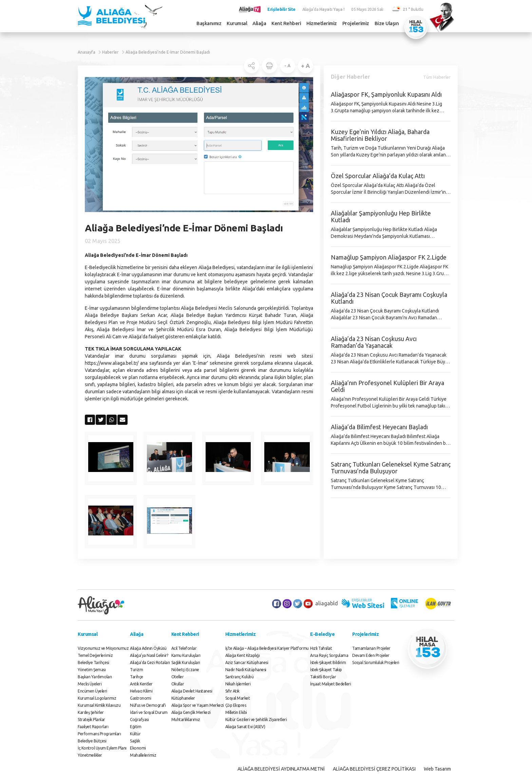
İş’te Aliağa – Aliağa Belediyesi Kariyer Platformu (267, 648)
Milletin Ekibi (236, 712)
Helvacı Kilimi (141, 691)
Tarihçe (137, 677)
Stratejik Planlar (91, 720)
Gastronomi (140, 698)
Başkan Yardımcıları (95, 677)
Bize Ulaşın (387, 23)
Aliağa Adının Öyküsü (148, 648)
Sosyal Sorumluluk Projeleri (376, 663)
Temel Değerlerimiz (95, 655)
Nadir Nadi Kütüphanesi (246, 670)
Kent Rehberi (286, 23)
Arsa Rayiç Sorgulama (329, 655)
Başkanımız (209, 23)
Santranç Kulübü (240, 677)
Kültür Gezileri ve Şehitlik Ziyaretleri (256, 720)
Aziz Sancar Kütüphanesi (247, 663)
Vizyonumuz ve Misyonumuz (103, 648)
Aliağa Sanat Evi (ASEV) (245, 727)
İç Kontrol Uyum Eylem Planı (102, 748)
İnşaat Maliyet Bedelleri (330, 684)
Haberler (110, 52)
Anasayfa (87, 52)
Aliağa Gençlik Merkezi (191, 712)
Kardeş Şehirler (91, 712)
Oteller (178, 677)
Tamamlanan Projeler (371, 648)
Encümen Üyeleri (92, 691)
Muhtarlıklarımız (186, 720)
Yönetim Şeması (92, 670)
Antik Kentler (141, 684)
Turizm (136, 670)
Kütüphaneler (183, 698)
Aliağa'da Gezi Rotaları (150, 663)
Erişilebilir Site (281, 9)
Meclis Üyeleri (90, 684)
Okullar (178, 684)
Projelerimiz (356, 23)
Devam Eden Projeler (371, 655)
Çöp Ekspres (236, 705)
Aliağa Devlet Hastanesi (192, 691)
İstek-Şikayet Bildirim (328, 663)
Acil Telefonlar (184, 648)
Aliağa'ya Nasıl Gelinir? (149, 655)
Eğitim (136, 727)
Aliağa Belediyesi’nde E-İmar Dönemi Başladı (168, 52)
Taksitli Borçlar (323, 677)
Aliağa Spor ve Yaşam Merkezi (198, 705)
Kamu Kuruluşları (186, 655)
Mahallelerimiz (143, 755)
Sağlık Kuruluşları (186, 663)
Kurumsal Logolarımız (97, 698)
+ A (305, 66)
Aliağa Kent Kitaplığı (243, 655)
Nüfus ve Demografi (148, 705)
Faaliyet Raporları (93, 727)
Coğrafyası (139, 720)
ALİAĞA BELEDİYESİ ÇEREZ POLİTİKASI (374, 769)
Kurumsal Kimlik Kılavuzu (99, 705)
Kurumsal (237, 23)
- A (287, 65)
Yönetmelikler (90, 755)
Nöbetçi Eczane (185, 670)
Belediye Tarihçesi (93, 663)
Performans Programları (99, 734)
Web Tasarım (437, 769)
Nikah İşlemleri (238, 684)
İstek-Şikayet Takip (326, 670)
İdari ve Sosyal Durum (149, 712)
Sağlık (135, 741)
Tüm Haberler (437, 77)
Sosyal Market (238, 698)
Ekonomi (138, 748)
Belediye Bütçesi (92, 741)
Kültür (135, 734)
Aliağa (259, 23)
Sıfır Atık (232, 691)
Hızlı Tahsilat (321, 648)
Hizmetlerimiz (322, 23)
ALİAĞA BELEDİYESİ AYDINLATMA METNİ (281, 769)
